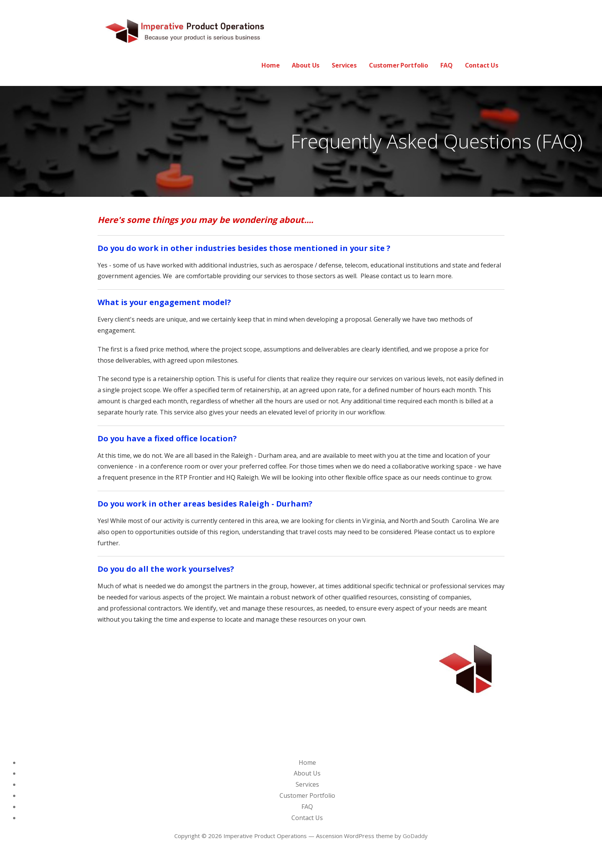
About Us (306, 65)
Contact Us (482, 65)
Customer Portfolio (399, 65)
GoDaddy (415, 836)
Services (344, 65)
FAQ (447, 65)
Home (270, 65)
